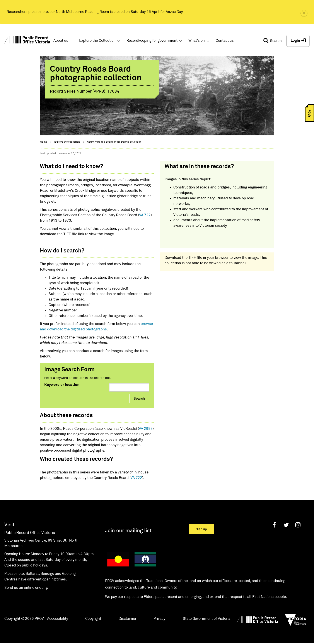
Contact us (225, 41)
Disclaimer (127, 619)
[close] (304, 13)
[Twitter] (286, 525)
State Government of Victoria (206, 619)
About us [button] (61, 41)
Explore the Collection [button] (97, 41)
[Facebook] (274, 525)
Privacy (159, 619)
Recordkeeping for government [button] (152, 41)
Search (139, 399)
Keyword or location (62, 385)
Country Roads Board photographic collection (114, 142)
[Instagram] (298, 525)
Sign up (201, 529)
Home (43, 142)
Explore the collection (67, 142)
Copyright (93, 619)
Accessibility (58, 619)
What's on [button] (197, 41)
